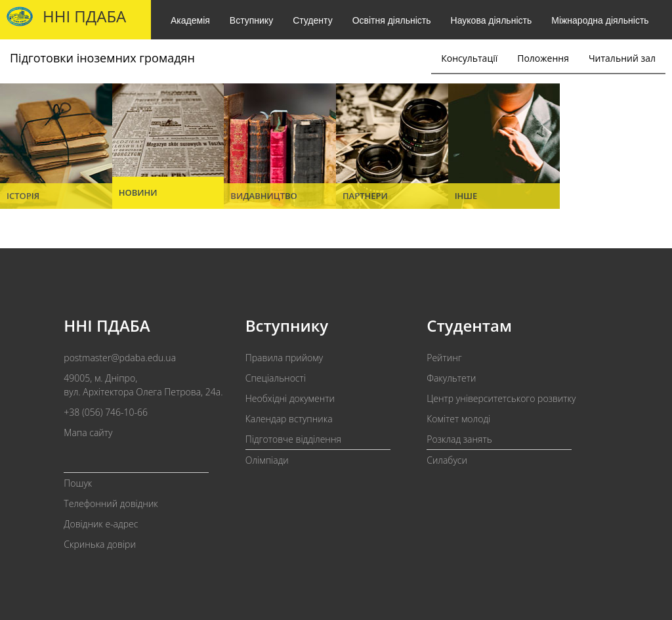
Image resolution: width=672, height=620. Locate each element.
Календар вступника (289, 419)
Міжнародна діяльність (600, 20)
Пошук (78, 483)
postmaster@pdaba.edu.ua (120, 358)
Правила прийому (284, 358)
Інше (466, 196)
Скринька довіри (100, 544)
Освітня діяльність (392, 20)
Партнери (365, 196)
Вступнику (251, 20)
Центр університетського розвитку (501, 398)
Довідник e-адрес (101, 524)
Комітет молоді (458, 419)
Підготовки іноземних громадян (102, 58)
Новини (138, 192)
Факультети (451, 378)
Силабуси (447, 460)
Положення (543, 58)
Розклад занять (459, 439)
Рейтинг (444, 358)
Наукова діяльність (492, 20)
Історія (23, 196)
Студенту (312, 20)
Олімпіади (267, 460)
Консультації (469, 58)
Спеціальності (276, 378)
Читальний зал (622, 58)
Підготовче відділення (293, 439)
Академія (190, 20)
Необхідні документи (290, 398)
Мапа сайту (88, 432)
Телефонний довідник (111, 503)
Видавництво (264, 196)
